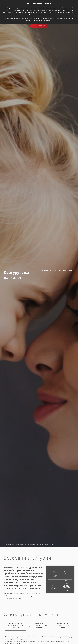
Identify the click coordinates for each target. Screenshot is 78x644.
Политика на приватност (40, 15)
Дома (6, 544)
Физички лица (20, 544)
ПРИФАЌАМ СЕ (39, 26)
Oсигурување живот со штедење (45, 544)
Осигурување (11, 544)
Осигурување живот (30, 544)
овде (50, 21)
